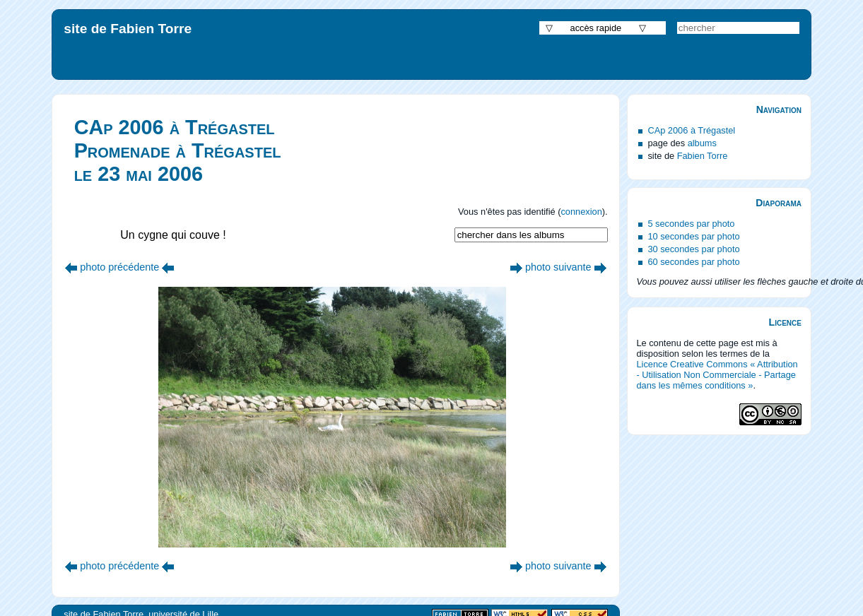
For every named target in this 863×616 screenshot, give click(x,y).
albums (702, 143)
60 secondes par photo (693, 262)
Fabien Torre (703, 156)
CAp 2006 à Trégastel (691, 130)
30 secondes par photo (693, 249)
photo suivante (558, 267)
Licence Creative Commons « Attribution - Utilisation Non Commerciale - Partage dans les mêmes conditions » (717, 375)
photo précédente (119, 267)
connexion (581, 212)
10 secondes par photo (693, 236)
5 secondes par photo (691, 224)
